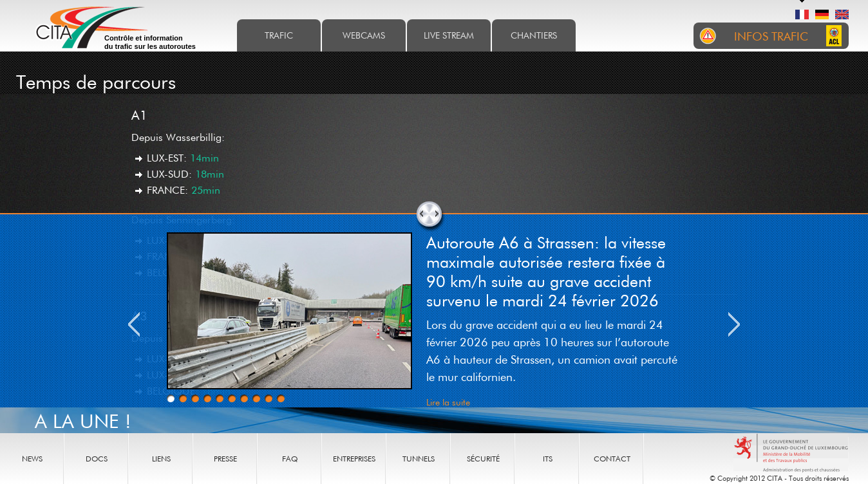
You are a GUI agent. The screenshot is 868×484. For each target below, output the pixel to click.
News (32, 459)
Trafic (279, 35)
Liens (161, 459)
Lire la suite (448, 402)
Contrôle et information (150, 42)
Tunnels (419, 459)
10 (281, 398)
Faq (290, 459)
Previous (134, 324)
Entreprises (354, 459)
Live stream (449, 35)
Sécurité (483, 459)
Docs (97, 459)
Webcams (364, 35)
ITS (548, 459)
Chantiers (534, 35)
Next (734, 324)
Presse (225, 459)
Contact (612, 459)
